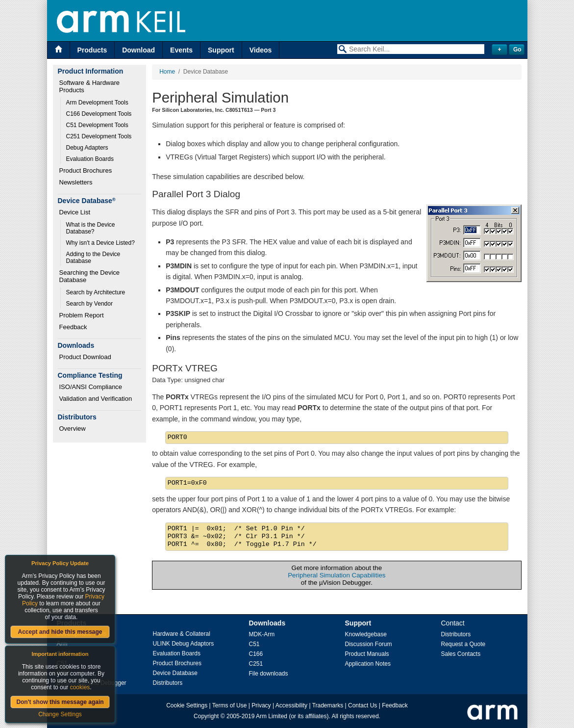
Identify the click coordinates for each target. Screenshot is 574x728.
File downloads (269, 674)
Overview (73, 429)
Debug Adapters (87, 148)
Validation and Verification (96, 399)
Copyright (206, 716)
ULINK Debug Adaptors (184, 644)
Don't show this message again (60, 702)
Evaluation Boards (90, 159)
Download (138, 50)
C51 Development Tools (97, 125)
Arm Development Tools (97, 103)
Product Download (85, 357)
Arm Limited (272, 716)
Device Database (175, 673)
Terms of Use (230, 705)
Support (221, 50)
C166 (256, 654)
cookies (80, 687)
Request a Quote (463, 644)
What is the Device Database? (91, 228)
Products (92, 50)
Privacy (261, 705)
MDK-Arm (262, 634)
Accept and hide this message (60, 632)
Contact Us (362, 705)
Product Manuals (367, 654)
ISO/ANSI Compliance (91, 387)
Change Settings (60, 714)
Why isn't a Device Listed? (100, 243)
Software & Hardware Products (90, 86)
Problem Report (82, 315)
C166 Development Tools (99, 114)
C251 (256, 664)
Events (181, 50)
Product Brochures (86, 170)
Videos (261, 50)
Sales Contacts (461, 654)
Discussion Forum (369, 644)
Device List (75, 212)
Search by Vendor (89, 304)
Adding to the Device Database (94, 258)
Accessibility (291, 705)
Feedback (73, 327)
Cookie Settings (187, 705)
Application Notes (368, 664)
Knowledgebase (366, 634)
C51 (254, 644)
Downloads (267, 623)
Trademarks (328, 705)
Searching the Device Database (90, 276)
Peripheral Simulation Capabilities (337, 575)
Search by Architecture (96, 292)
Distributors (168, 683)
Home (167, 72)
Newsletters (76, 182)
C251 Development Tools (99, 136)
